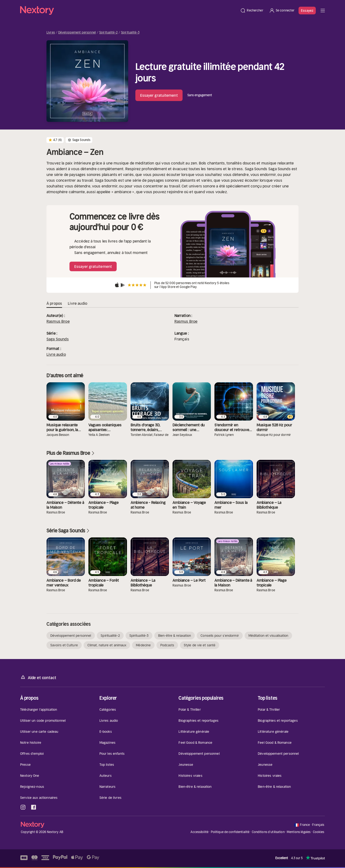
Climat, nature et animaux (107, 645)
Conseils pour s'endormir (220, 636)
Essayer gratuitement (159, 95)
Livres (51, 33)
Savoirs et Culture (64, 645)
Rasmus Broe (58, 321)
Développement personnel (77, 33)
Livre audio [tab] (78, 304)
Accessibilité (199, 832)
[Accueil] (129, 11)
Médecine (143, 645)
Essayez (307, 11)
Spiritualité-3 (130, 33)
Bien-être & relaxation (175, 636)
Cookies (319, 832)
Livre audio (56, 354)
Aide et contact (38, 677)
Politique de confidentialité (230, 832)
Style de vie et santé (200, 645)
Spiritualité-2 (108, 33)
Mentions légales (299, 832)
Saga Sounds (58, 339)
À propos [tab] (54, 304)
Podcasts (167, 645)
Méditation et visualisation (268, 636)
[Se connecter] (282, 11)
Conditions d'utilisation (268, 832)
